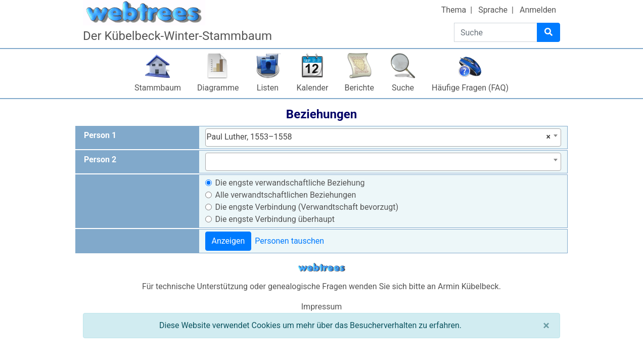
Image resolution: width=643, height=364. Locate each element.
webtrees (321, 268)
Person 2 (100, 160)
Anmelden (538, 10)
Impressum (322, 307)
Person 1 (100, 135)
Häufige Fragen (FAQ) (470, 88)
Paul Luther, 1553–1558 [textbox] (379, 137)
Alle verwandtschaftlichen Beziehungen (286, 195)
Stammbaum (158, 88)
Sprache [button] (493, 10)
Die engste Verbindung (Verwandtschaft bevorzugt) (307, 207)
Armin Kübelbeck (468, 286)
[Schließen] (546, 326)
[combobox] (383, 138)
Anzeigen (228, 241)
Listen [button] (268, 88)
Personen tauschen (289, 241)
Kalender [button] (313, 88)
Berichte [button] (359, 88)
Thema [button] (454, 10)
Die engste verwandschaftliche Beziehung (290, 183)
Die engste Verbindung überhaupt (275, 219)
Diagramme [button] (218, 88)
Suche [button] (403, 88)
